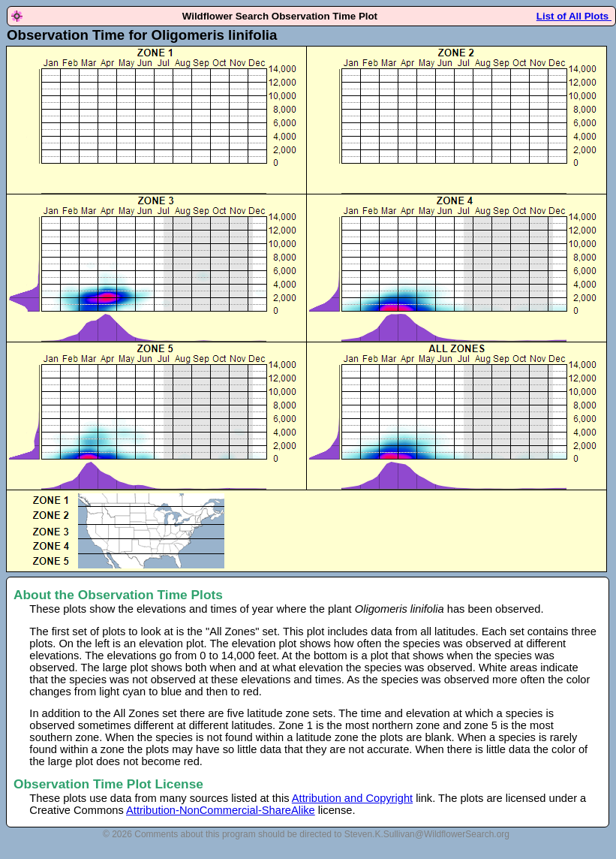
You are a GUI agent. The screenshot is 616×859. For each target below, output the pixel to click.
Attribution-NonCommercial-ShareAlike (221, 810)
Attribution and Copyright (352, 798)
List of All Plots (574, 16)
